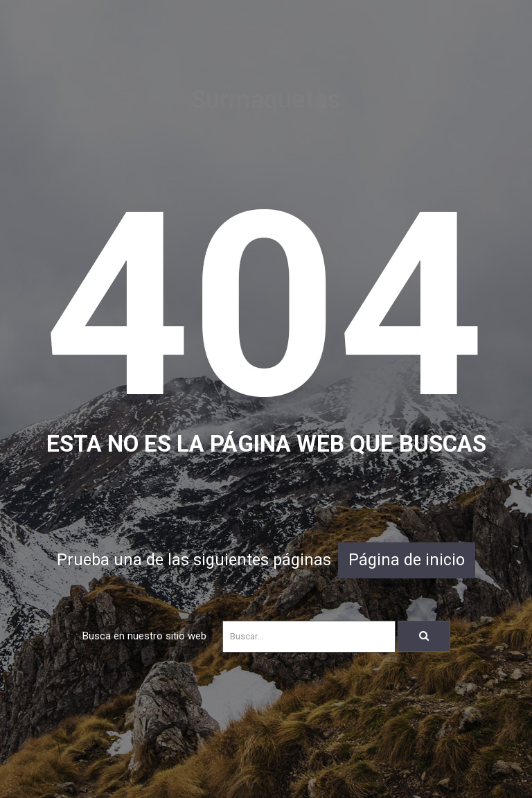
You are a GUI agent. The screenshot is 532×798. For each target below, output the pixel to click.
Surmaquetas (266, 100)
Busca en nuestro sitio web (144, 636)
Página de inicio (407, 560)
